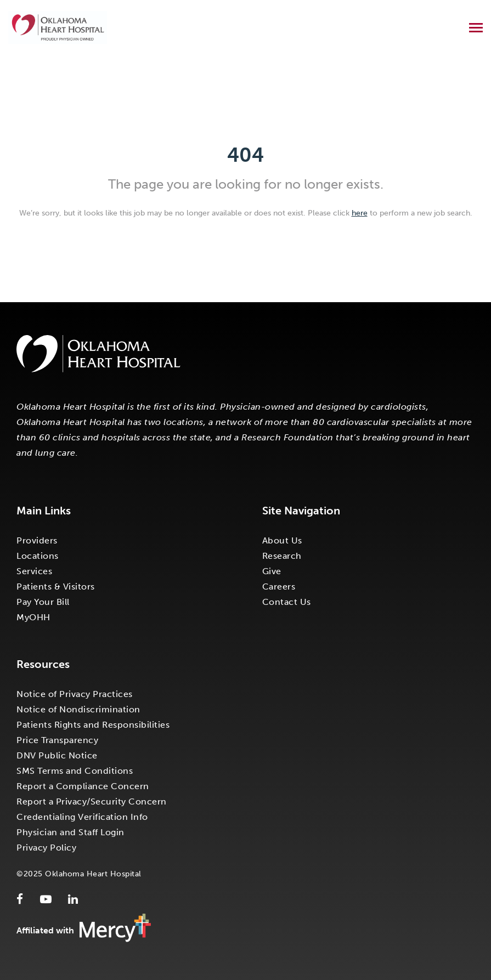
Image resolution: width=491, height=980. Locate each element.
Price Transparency (57, 740)
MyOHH (33, 617)
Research (282, 556)
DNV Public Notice (57, 755)
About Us (282, 540)
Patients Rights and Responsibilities (93, 725)
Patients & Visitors (56, 587)
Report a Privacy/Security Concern (92, 801)
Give (272, 571)
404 (246, 155)
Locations (38, 556)
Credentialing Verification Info (82, 817)
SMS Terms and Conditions (75, 771)
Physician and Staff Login (70, 832)
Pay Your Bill (43, 602)
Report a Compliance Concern (83, 786)
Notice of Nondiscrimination (78, 709)
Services (34, 571)
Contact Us (287, 602)
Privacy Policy (46, 848)
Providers (37, 540)
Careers (279, 587)
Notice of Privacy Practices (75, 694)
